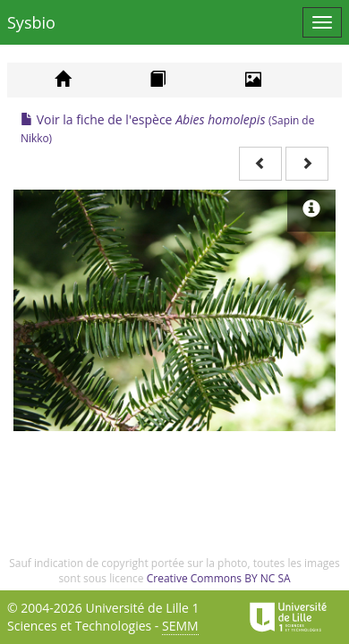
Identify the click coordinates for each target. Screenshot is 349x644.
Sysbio (31, 22)
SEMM (180, 626)
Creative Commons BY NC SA (219, 578)
